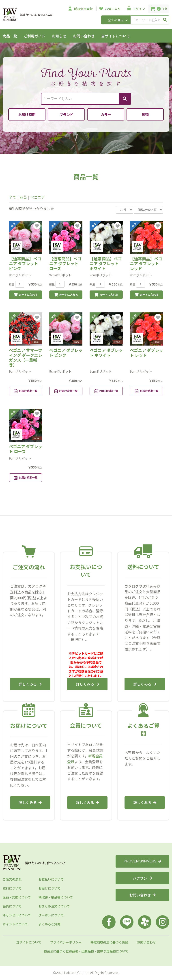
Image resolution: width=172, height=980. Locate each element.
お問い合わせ (84, 36)
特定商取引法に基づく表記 (109, 942)
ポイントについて (15, 924)
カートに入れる (26, 295)
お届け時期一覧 (26, 391)
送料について (12, 888)
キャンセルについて (17, 915)
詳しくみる (30, 684)
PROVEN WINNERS (142, 861)
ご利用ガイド (34, 36)
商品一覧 (10, 36)
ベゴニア (38, 197)
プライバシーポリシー (66, 942)
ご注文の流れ (12, 879)
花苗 (23, 197)
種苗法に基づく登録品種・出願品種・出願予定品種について (86, 951)
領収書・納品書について (56, 897)
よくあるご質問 (49, 924)
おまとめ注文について (54, 906)
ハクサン (142, 878)
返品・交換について (17, 897)
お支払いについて (51, 879)
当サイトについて (116, 36)
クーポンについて (51, 915)
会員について (12, 906)
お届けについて (49, 888)
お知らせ (59, 36)
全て (13, 197)
